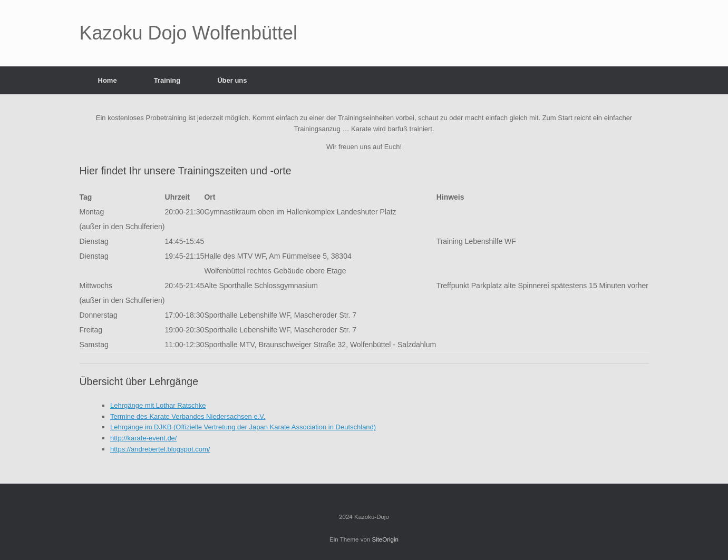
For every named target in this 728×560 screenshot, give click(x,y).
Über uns (232, 80)
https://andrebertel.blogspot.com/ (160, 449)
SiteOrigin (385, 539)
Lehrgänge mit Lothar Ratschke (158, 405)
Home (108, 80)
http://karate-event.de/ (143, 438)
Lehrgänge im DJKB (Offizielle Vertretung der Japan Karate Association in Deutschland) (243, 427)
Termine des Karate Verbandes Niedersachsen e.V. (188, 416)
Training (167, 80)
